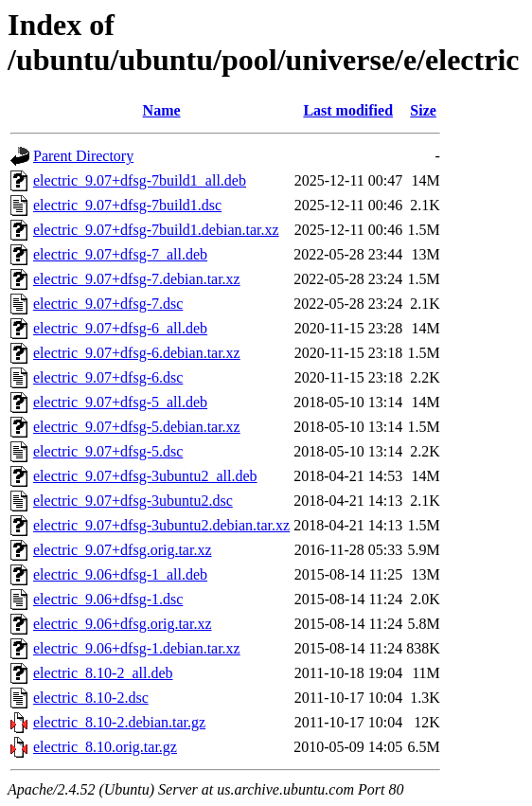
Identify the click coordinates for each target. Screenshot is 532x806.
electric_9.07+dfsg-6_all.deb (120, 328)
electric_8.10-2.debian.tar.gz (119, 722)
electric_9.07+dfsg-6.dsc (108, 377)
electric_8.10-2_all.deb (103, 673)
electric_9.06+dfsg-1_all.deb (120, 574)
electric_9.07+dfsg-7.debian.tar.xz (137, 279)
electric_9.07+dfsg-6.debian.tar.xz (137, 353)
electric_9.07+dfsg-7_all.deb (120, 254)
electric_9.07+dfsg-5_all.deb (120, 402)
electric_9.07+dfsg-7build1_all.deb (140, 180)
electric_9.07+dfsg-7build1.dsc (127, 205)
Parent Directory (83, 156)
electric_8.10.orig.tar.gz (105, 747)
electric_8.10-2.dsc (91, 698)
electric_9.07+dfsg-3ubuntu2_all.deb (145, 476)
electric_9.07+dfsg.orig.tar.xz (123, 550)
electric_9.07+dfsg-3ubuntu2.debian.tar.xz (161, 525)
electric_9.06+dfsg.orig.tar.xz (123, 624)
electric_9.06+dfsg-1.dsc (108, 599)
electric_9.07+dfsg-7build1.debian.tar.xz (156, 230)
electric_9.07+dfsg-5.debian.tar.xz (137, 427)
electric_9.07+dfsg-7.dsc (108, 304)
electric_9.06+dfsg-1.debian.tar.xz (137, 648)
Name (162, 110)
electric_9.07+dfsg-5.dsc (108, 451)
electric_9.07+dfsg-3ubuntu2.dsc (133, 501)
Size (423, 110)
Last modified (348, 110)
